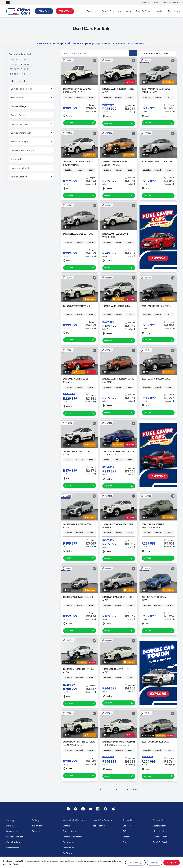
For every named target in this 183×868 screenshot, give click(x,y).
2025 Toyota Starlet (77, 306)
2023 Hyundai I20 (156, 306)
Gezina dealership (161, 837)
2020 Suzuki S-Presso (156, 379)
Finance (93, 11)
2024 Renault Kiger (116, 306)
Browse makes (13, 831)
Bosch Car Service (144, 11)
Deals (129, 11)
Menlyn (160, 11)
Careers (126, 837)
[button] (8, 3)
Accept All (172, 863)
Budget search (13, 848)
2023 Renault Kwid (79, 597)
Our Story (127, 826)
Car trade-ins (68, 848)
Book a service (99, 826)
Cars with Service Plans (111, 11)
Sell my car (37, 826)
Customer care (159, 826)
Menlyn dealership (161, 831)
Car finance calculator (72, 837)
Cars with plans (13, 842)
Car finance (67, 826)
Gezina (67, 116)
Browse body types (15, 837)
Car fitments (68, 853)
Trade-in (36, 831)
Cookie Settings (135, 863)
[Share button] (94, 61)
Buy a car (10, 826)
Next (135, 789)
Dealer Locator (174, 11)
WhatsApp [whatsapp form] (80, 123)
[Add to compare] (91, 105)
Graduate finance (70, 831)
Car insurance (68, 842)
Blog (125, 842)
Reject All (154, 863)
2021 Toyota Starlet (155, 742)
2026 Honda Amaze (157, 162)
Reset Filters (18, 81)
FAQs (125, 831)
